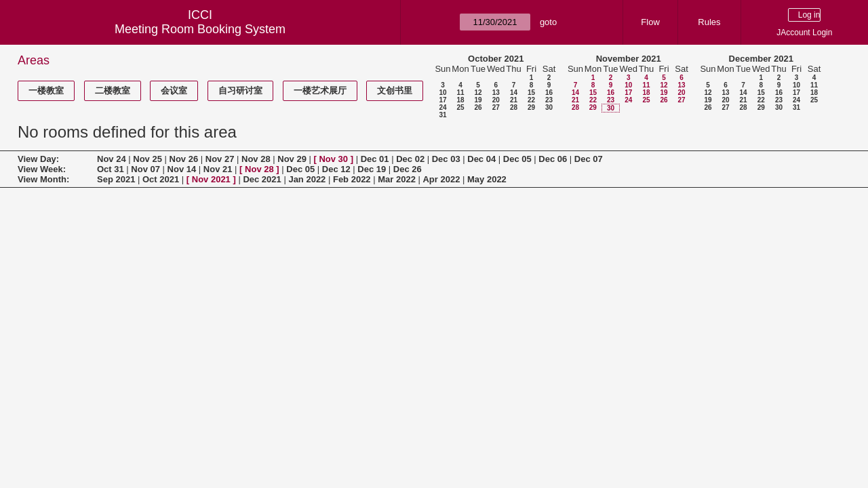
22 (531, 100)
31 (442, 115)
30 (549, 107)
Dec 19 (372, 169)
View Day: (38, 159)
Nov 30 (333, 159)
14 (514, 93)
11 (460, 93)
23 (549, 100)
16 (549, 93)
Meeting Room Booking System (200, 29)
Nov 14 (182, 169)
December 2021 (761, 59)
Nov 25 (147, 159)
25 (460, 107)
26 (478, 107)
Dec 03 (446, 159)
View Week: (42, 169)
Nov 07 (145, 169)
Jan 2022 (307, 179)
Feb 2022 (352, 179)
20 (496, 100)
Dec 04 (481, 159)
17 (442, 100)
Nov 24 (112, 159)
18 (460, 100)
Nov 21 (218, 169)
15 (531, 93)
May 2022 (487, 179)
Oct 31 (111, 169)
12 (478, 93)
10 (442, 93)
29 (531, 107)
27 (496, 107)
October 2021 (496, 59)
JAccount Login (804, 33)
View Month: (43, 179)
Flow (650, 22)
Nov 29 (292, 159)
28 (514, 107)
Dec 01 (375, 159)
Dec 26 (408, 169)
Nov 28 (256, 159)
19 (478, 100)
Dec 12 (336, 169)
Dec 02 (410, 159)
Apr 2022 (441, 179)
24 (442, 107)
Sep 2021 (116, 179)
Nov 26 (184, 159)
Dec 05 (517, 159)
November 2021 (629, 59)
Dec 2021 (262, 179)
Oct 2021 (161, 179)
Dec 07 (589, 159)
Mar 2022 (397, 179)
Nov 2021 (211, 179)
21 (514, 100)
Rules (709, 22)
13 (496, 93)
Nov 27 (220, 159)
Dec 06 (553, 159)
